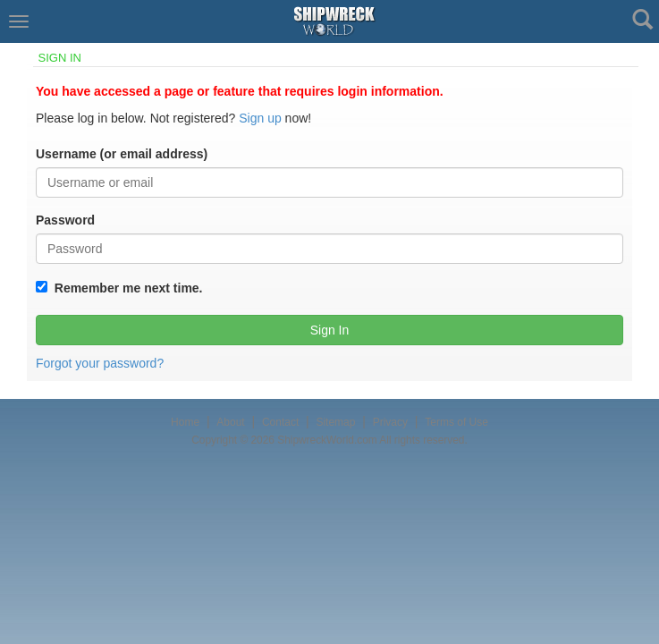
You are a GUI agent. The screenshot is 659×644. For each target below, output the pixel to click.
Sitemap (335, 422)
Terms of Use (456, 422)
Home (185, 422)
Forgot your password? (100, 363)
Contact (280, 422)
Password (65, 220)
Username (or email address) (122, 154)
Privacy (390, 422)
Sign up (260, 118)
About (230, 422)
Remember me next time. (125, 288)
